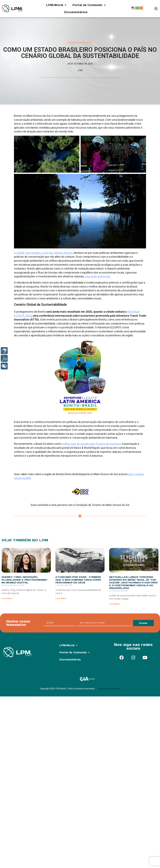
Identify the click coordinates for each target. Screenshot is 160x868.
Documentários (76, 12)
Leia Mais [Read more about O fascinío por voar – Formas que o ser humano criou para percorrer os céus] (61, 598)
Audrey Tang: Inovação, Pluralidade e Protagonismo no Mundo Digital (24, 580)
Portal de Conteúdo (89, 5)
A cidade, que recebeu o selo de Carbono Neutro (43, 253)
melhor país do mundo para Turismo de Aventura (91, 444)
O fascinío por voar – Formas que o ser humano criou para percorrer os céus (78, 580)
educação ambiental (97, 276)
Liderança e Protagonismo (80, 43)
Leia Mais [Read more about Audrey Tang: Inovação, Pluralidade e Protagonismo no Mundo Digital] (7, 598)
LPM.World (56, 5)
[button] (156, 9)
